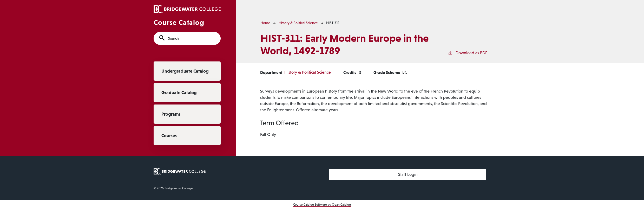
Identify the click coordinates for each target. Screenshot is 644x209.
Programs (171, 114)
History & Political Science (298, 23)
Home (265, 23)
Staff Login (408, 174)
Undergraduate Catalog (185, 71)
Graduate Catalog (179, 93)
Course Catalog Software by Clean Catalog (322, 205)
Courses (169, 136)
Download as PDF (468, 52)
